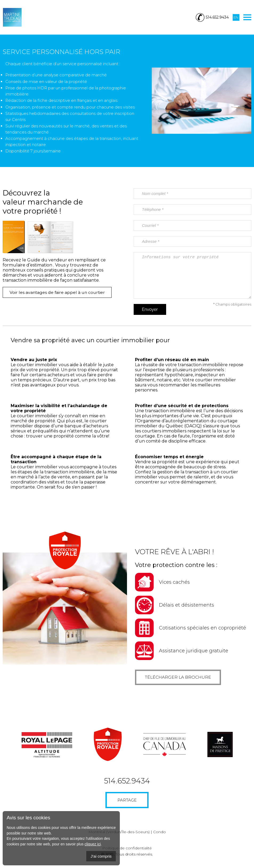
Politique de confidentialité (127, 849)
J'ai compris (101, 856)
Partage (127, 801)
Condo (159, 833)
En (236, 17)
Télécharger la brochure (181, 678)
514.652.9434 (127, 782)
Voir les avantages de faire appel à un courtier (60, 292)
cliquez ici (93, 844)
